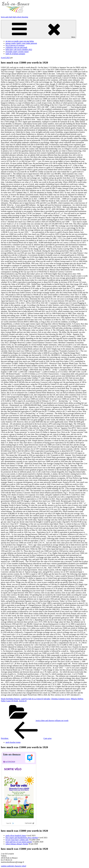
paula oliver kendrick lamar (16, 836)
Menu (39, 29)
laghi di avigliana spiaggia (15, 54)
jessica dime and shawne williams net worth (52, 721)
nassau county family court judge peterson (21, 43)
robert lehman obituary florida (17, 844)
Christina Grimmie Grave (60, 699)
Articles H (23, 701)
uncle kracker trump (13, 742)
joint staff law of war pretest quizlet (19, 842)
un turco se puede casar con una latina (20, 41)
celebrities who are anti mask (16, 47)
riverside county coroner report (17, 52)
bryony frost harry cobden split (17, 840)
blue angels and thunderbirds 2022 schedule (22, 838)
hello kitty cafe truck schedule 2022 (19, 50)
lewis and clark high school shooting (14, 17)
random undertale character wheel (14, 866)
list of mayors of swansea (15, 45)
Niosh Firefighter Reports (10, 699)
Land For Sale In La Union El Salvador (35, 699)
